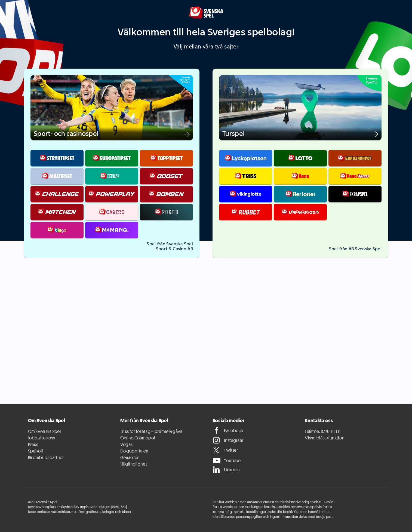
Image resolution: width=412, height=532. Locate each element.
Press (33, 444)
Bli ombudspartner (46, 457)
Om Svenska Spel (44, 431)
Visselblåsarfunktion (325, 438)
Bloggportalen (134, 451)
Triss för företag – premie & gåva (151, 431)
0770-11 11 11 (331, 431)
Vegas (127, 444)
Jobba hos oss (42, 438)
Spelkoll (35, 451)
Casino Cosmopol (138, 438)
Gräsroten (130, 457)
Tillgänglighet (134, 464)
